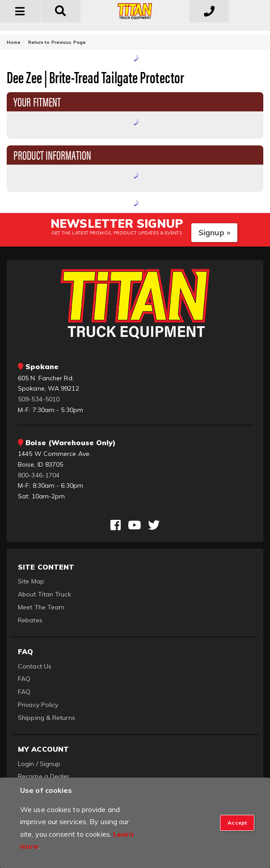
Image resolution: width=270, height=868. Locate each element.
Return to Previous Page (57, 42)
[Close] (237, 823)
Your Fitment (37, 101)
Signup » (214, 232)
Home (14, 42)
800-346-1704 (39, 475)
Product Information (52, 154)
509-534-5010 (39, 399)
